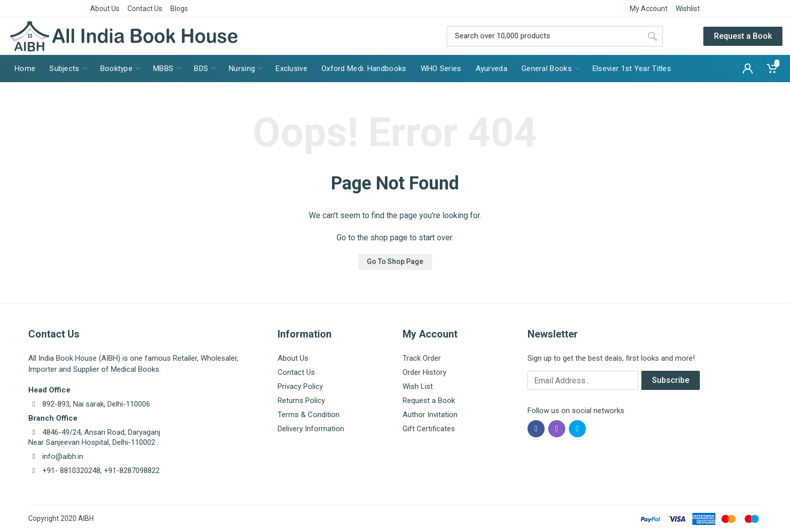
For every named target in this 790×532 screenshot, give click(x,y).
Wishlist (688, 9)
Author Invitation (430, 415)
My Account (649, 9)
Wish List (418, 386)
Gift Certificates (429, 429)
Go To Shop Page (395, 261)
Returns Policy (301, 401)
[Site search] (544, 36)
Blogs (179, 9)
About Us (105, 9)
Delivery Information (311, 429)
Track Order (422, 358)
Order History (424, 372)
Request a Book (743, 36)
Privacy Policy (300, 386)
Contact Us (145, 9)
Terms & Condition (309, 415)
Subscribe (671, 380)
